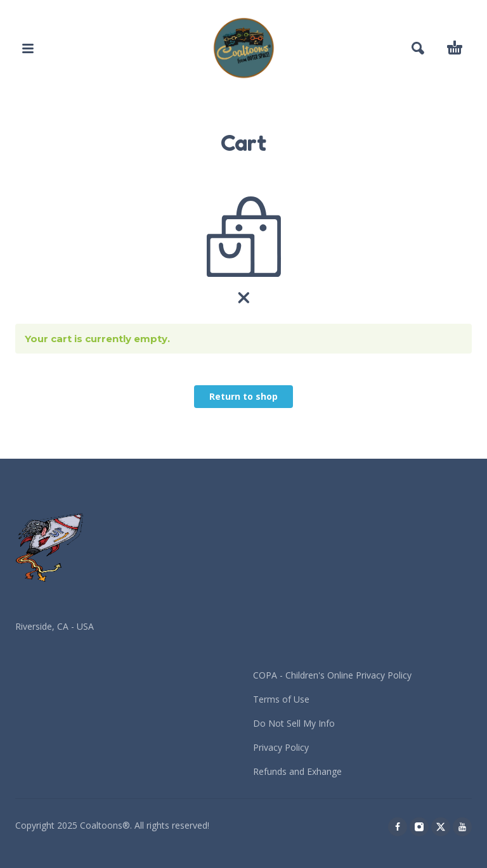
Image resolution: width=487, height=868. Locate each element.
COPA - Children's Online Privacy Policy (332, 675)
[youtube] (462, 827)
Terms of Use (281, 699)
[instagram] (419, 827)
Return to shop (243, 396)
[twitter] (441, 827)
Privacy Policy (281, 747)
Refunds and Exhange (297, 771)
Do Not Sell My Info (294, 723)
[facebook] (398, 827)
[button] (28, 48)
